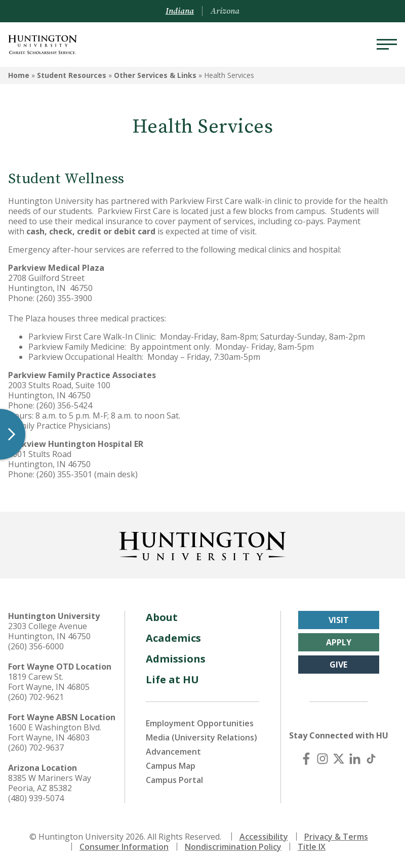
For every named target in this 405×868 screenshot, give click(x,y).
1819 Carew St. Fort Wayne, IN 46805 (49, 682)
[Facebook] (306, 759)
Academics (173, 638)
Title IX (312, 847)
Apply (339, 642)
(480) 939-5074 (36, 798)
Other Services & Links (155, 75)
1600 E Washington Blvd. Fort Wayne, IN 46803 (55, 732)
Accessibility (264, 837)
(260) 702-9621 (36, 697)
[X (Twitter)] (339, 759)
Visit (339, 620)
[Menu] (387, 45)
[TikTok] (371, 759)
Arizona (225, 11)
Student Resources (72, 75)
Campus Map (171, 766)
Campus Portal (174, 780)
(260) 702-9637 (36, 748)
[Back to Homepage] (202, 544)
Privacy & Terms (336, 837)
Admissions (176, 659)
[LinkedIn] (355, 759)
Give (338, 665)
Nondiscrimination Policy (233, 847)
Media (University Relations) (201, 737)
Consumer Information (124, 847)
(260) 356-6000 (36, 646)
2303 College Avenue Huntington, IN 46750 (49, 631)
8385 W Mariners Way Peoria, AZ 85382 (50, 783)
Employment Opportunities (200, 723)
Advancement (173, 752)
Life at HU (172, 679)
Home (19, 75)
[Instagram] (322, 759)
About (162, 617)
